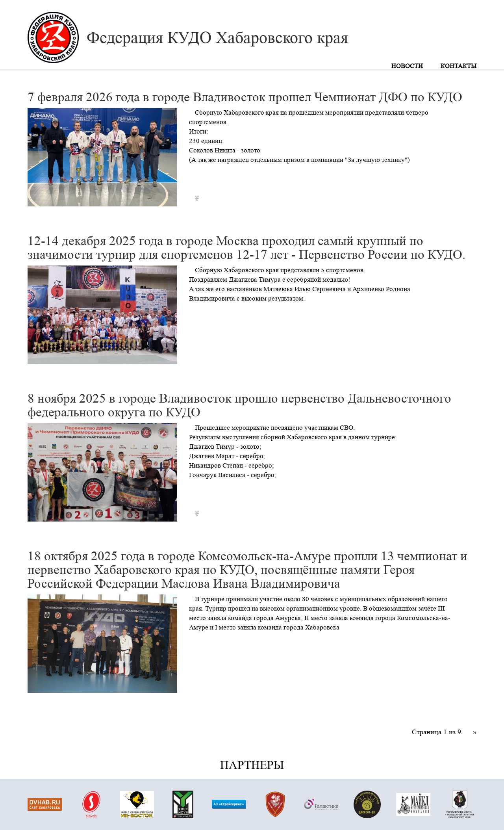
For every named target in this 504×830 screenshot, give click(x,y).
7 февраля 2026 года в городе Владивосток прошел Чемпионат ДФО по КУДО (245, 97)
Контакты (459, 66)
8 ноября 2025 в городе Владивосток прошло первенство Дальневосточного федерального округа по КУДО (239, 405)
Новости (407, 66)
